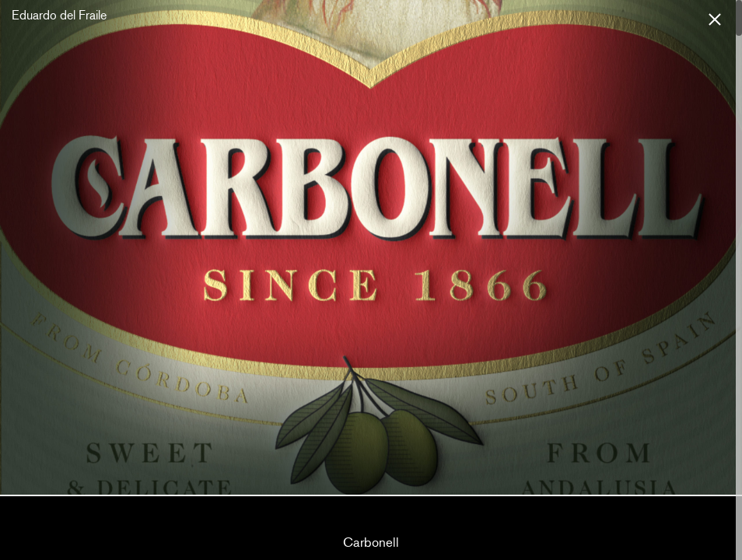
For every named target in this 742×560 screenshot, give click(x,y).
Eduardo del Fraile (59, 15)
